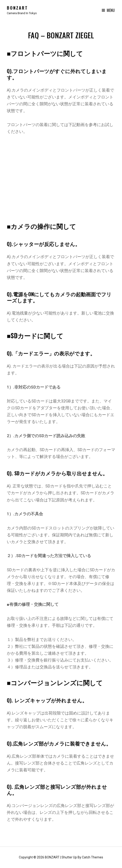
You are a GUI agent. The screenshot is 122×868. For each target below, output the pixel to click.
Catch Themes (93, 857)
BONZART (17, 8)
